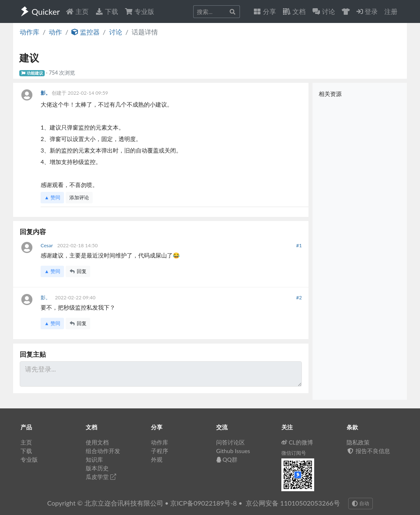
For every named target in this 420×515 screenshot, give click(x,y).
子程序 (160, 451)
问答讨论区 (231, 442)
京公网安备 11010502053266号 (293, 503)
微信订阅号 (294, 453)
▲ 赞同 (52, 197)
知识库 (94, 459)
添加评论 (79, 197)
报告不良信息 (368, 451)
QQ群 (227, 459)
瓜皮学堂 (101, 477)
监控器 (85, 32)
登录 (367, 11)
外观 (157, 459)
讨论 (116, 32)
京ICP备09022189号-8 (203, 503)
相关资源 (330, 94)
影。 (46, 93)
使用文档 (97, 442)
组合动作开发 (103, 451)
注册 (391, 11)
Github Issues (233, 451)
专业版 (139, 11)
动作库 (30, 32)
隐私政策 (358, 442)
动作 (55, 32)
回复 (78, 271)
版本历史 (97, 468)
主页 (77, 11)
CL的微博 (297, 442)
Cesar (47, 245)
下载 (107, 11)
